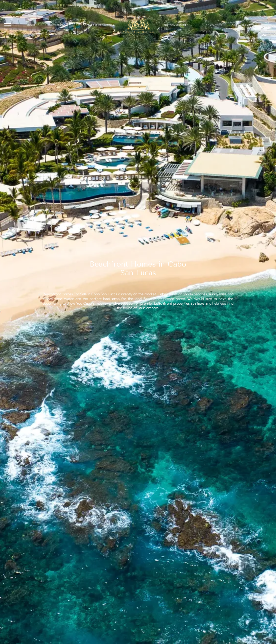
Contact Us (214, 25)
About (31, 25)
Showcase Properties (99, 25)
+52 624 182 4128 (242, 25)
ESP (267, 23)
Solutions (61, 25)
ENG (267, 27)
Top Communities (178, 25)
